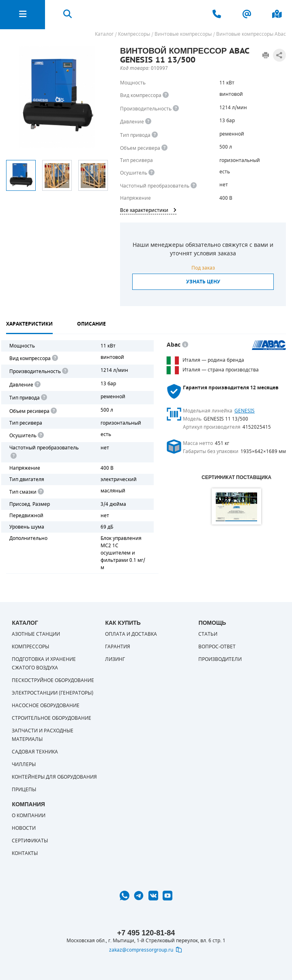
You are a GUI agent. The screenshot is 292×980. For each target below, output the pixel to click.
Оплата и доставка (131, 634)
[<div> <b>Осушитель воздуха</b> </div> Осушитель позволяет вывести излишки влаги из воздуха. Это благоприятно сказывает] (151, 173)
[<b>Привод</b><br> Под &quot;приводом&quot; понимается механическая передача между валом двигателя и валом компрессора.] (155, 135)
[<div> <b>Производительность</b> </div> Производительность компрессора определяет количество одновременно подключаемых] (176, 109)
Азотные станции (36, 634)
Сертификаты (30, 841)
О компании (29, 816)
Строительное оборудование (52, 718)
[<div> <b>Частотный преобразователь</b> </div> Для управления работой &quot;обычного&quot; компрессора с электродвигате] (194, 186)
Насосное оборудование (46, 706)
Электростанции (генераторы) (53, 693)
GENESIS (245, 411)
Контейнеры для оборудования (54, 777)
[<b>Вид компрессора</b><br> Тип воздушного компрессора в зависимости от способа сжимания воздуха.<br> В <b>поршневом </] (166, 95)
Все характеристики (148, 210)
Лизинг (115, 659)
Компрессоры (30, 647)
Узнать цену (203, 282)
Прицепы (24, 790)
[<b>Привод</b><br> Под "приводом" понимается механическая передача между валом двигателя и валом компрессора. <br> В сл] (43, 398)
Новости (24, 828)
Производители (220, 659)
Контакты (25, 853)
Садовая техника (35, 752)
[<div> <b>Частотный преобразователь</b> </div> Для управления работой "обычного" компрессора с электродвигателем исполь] (13, 456)
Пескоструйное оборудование (53, 680)
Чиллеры (24, 764)
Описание (91, 324)
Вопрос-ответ (217, 647)
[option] (21, 175)
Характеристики (29, 324)
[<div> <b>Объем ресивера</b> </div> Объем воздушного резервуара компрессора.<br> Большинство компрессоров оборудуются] (164, 148)
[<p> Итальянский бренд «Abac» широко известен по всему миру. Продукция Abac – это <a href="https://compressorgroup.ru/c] (185, 345)
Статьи (208, 634)
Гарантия (118, 647)
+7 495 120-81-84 (146, 933)
